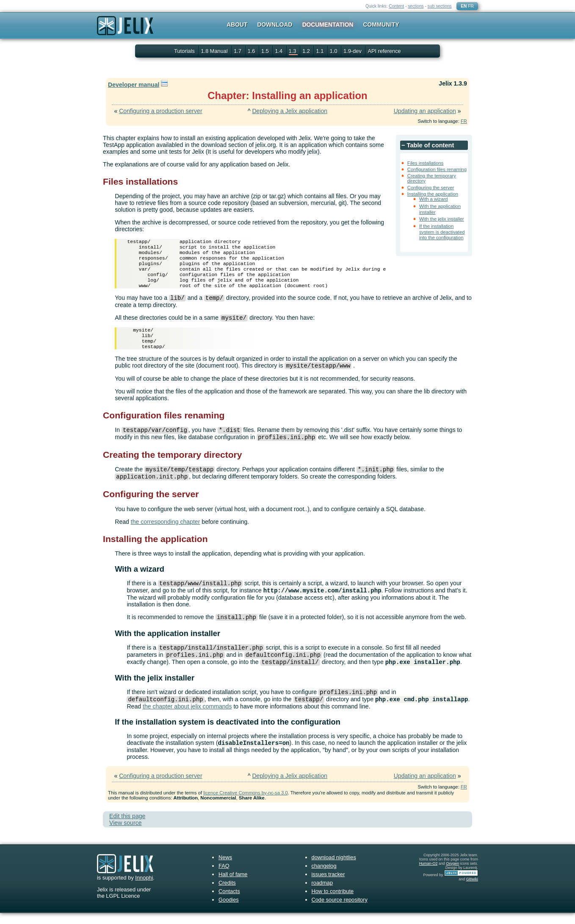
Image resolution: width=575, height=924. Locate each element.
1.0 (334, 51)
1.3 (293, 51)
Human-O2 (428, 874)
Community (381, 25)
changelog (324, 877)
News (225, 868)
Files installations (426, 163)
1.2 (307, 51)
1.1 (320, 51)
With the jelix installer (442, 219)
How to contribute (333, 902)
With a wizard (434, 199)
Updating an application (425, 111)
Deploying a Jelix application (290, 111)
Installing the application (433, 194)
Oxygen (452, 874)
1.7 (238, 51)
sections (416, 6)
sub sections (440, 6)
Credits (227, 894)
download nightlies (334, 868)
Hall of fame (233, 885)
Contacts (229, 902)
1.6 (252, 51)
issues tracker (328, 885)
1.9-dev (353, 51)
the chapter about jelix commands (187, 717)
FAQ (224, 877)
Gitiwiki (472, 890)
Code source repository (340, 911)
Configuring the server (431, 188)
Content (396, 6)
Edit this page (127, 827)
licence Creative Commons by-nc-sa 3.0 (245, 804)
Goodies (229, 911)
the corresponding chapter (166, 533)
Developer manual (134, 85)
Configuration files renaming (437, 169)
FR (471, 6)
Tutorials (184, 51)
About (237, 25)
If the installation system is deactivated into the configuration (442, 232)
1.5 (266, 51)
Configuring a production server (160, 111)
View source (125, 834)
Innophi (144, 889)
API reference (384, 51)
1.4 (279, 51)
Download (275, 25)
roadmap (322, 894)
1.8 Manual (215, 51)
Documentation (328, 25)
